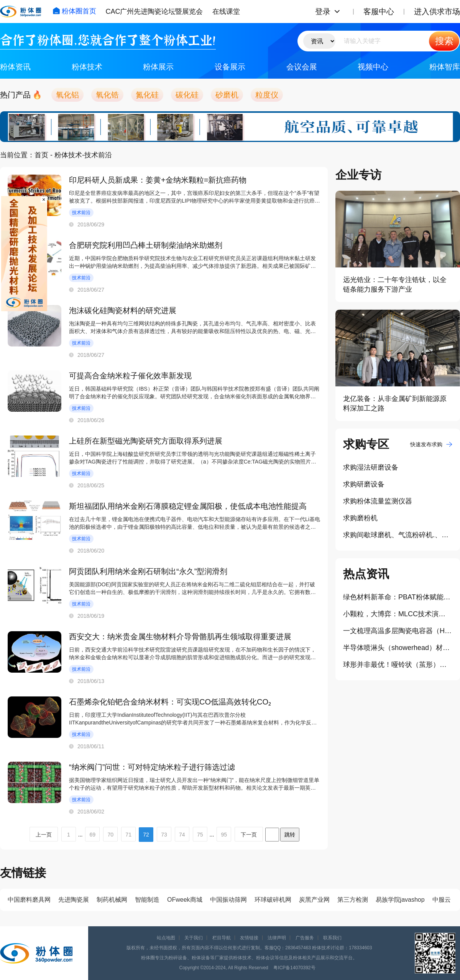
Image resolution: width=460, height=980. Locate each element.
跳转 (290, 835)
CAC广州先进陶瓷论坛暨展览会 (154, 12)
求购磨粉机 (360, 518)
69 (93, 835)
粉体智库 (445, 67)
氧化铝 (67, 95)
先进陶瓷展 (74, 900)
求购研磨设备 (364, 484)
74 (182, 835)
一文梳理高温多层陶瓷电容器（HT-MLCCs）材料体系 (398, 631)
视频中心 (373, 67)
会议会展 (302, 67)
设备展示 (230, 67)
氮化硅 (147, 95)
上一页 (44, 835)
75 (200, 835)
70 (110, 835)
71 (128, 835)
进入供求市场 (437, 12)
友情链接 (249, 938)
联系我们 (332, 938)
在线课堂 (226, 12)
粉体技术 (87, 67)
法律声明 (277, 938)
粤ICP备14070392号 (294, 968)
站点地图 (166, 938)
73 (164, 835)
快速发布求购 (431, 444)
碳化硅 (187, 95)
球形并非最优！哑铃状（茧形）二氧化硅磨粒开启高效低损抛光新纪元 (398, 665)
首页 (41, 155)
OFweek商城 (185, 900)
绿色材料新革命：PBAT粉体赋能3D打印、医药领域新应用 (398, 597)
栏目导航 (222, 938)
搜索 (444, 41)
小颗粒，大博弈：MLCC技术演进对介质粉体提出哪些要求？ (398, 614)
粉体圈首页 (74, 11)
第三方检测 (353, 900)
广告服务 (305, 938)
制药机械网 (112, 900)
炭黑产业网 (314, 900)
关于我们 (194, 938)
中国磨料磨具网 (29, 900)
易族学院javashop (400, 900)
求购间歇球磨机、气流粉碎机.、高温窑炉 (398, 535)
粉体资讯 (15, 67)
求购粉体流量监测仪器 (378, 501)
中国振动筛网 (228, 900)
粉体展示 (158, 67)
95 (224, 835)
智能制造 (147, 900)
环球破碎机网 (273, 900)
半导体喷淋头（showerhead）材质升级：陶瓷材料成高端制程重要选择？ (398, 648)
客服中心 (379, 12)
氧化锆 (107, 95)
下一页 (249, 835)
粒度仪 (267, 95)
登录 (323, 12)
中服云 (442, 900)
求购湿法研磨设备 (371, 467)
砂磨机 (227, 95)
